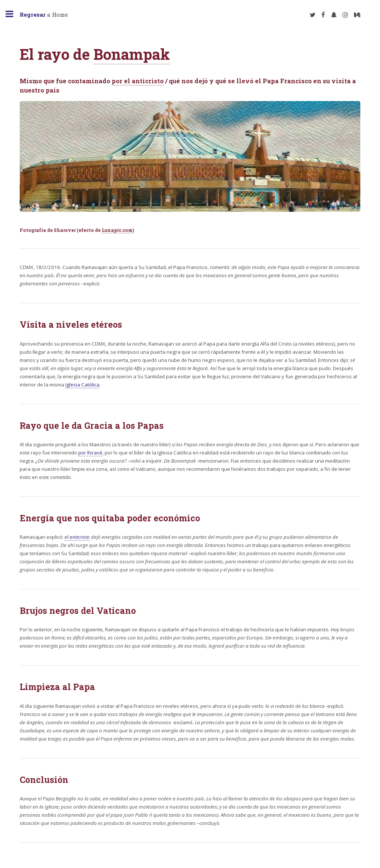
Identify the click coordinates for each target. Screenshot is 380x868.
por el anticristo (138, 81)
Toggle (13, 14)
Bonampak (132, 54)
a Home (44, 14)
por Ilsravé (90, 453)
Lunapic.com (117, 230)
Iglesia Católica (82, 385)
